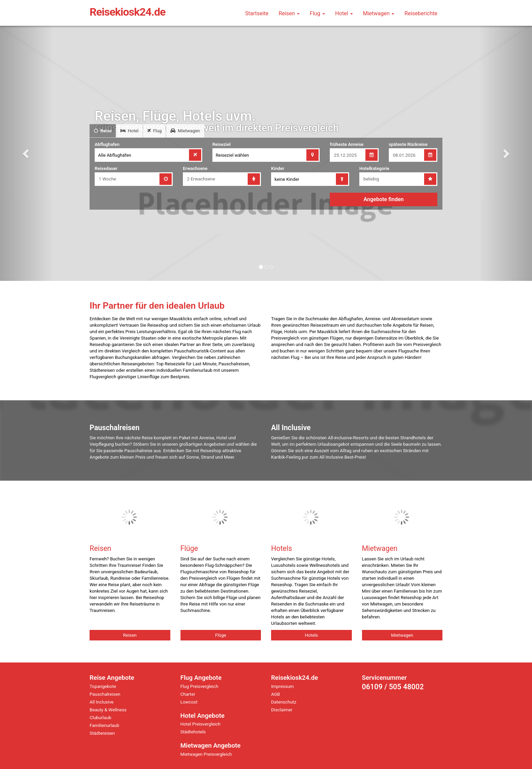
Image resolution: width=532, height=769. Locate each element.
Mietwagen (402, 635)
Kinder (278, 168)
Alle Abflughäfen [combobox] (115, 155)
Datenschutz (284, 702)
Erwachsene (195, 168)
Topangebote (103, 686)
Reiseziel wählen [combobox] (232, 155)
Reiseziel (222, 144)
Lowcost (189, 702)
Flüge (221, 635)
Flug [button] (317, 13)
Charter (188, 694)
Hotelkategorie (374, 168)
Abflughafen (107, 144)
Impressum (282, 686)
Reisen (130, 635)
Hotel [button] (344, 13)
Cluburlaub (100, 718)
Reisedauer (106, 168)
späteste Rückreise (408, 144)
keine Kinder (287, 179)
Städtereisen (102, 733)
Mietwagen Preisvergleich (206, 754)
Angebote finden (384, 199)
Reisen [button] (289, 13)
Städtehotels (193, 732)
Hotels (311, 635)
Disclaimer (282, 710)
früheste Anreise (347, 144)
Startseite (257, 13)
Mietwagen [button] (379, 13)
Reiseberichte (421, 13)
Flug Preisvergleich (199, 686)
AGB (275, 694)
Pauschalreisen (105, 694)
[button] (27, 153)
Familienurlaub (104, 725)
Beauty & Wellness (108, 710)
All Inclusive (102, 702)
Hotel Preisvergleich (201, 724)
